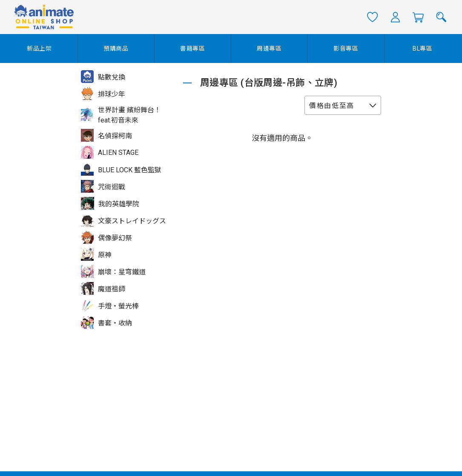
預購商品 (116, 48)
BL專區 (423, 48)
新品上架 (39, 48)
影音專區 (346, 48)
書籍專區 (193, 48)
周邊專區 (269, 48)
